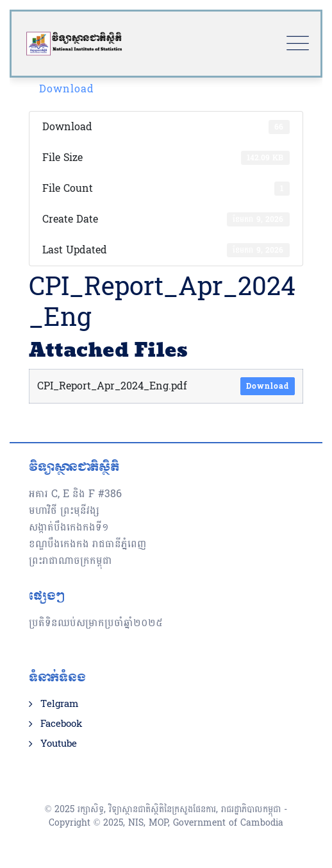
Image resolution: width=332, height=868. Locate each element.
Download (67, 89)
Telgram (59, 704)
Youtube (59, 744)
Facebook (61, 724)
